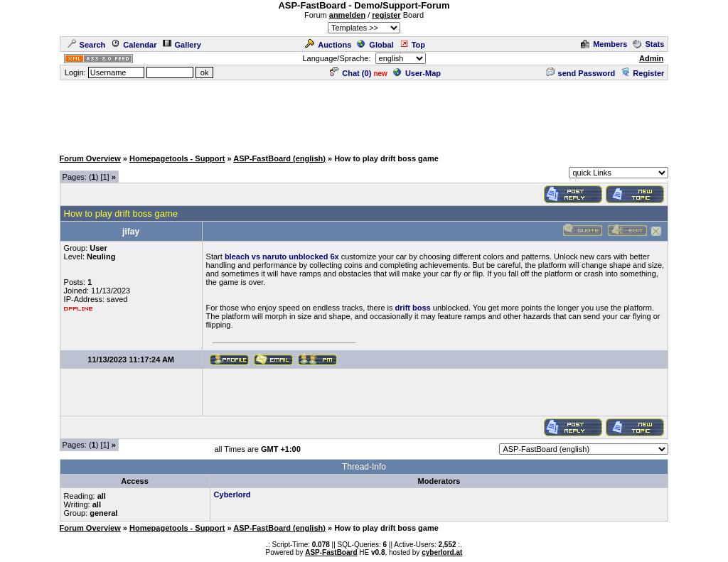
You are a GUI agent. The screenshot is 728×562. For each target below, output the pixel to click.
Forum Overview (90, 158)
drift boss (413, 308)
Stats (648, 44)
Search (87, 45)
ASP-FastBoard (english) (279, 158)
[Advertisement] (364, 114)
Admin (651, 58)
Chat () (350, 73)
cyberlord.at (442, 552)
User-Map (417, 73)
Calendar (134, 45)
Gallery (182, 45)
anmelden (347, 15)
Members (604, 44)
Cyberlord (232, 495)
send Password (581, 73)
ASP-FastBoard (331, 552)
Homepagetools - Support (177, 158)
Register (642, 73)
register (386, 15)
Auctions (328, 45)
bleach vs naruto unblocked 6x (282, 256)
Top (412, 45)
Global (375, 45)
